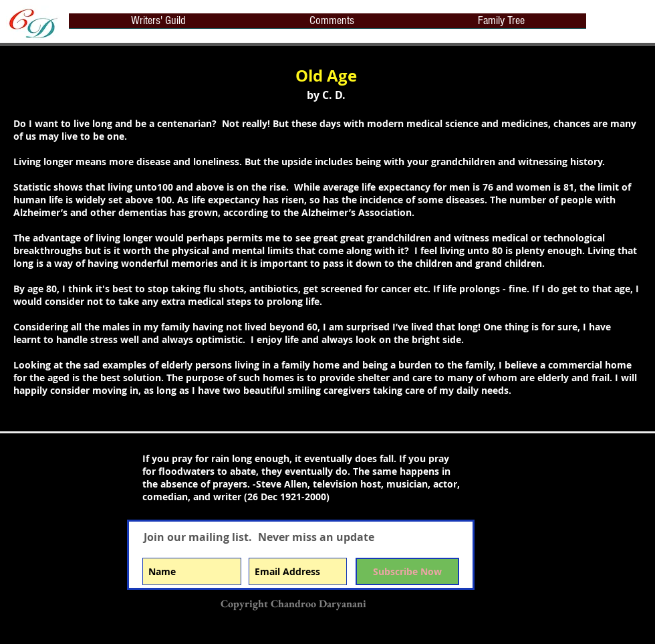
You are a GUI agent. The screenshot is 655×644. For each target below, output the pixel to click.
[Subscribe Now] (407, 571)
